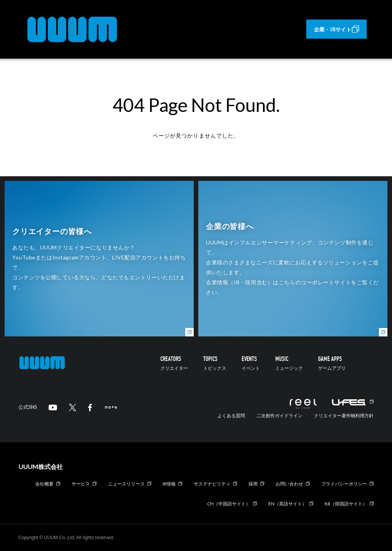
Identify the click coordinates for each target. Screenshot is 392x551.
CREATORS (174, 363)
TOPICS (215, 363)
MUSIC (289, 363)
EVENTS (251, 363)
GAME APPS (332, 363)
